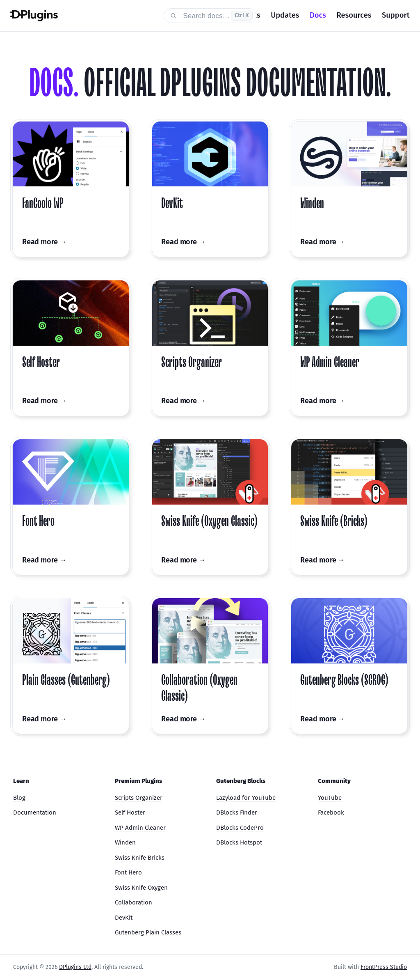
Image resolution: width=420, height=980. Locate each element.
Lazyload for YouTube (246, 798)
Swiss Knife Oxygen (141, 888)
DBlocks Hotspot (239, 842)
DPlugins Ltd (75, 967)
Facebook (331, 812)
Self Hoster (130, 812)
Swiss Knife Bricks (140, 858)
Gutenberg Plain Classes (148, 932)
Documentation (35, 812)
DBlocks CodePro (240, 828)
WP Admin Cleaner (140, 828)
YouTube (330, 798)
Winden (125, 842)
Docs (318, 15)
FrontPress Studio (384, 967)
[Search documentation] (210, 15)
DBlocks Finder (237, 812)
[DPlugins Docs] (82, 16)
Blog (19, 798)
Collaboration (134, 902)
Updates (285, 15)
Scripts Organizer (139, 798)
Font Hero (128, 872)
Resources (354, 15)
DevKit (124, 918)
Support (396, 15)
